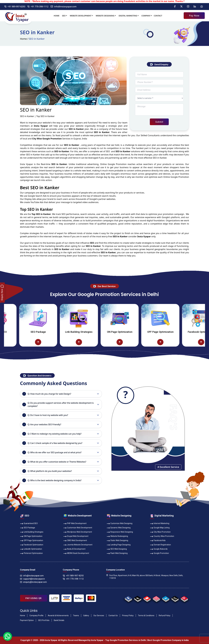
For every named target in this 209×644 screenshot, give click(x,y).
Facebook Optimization (32, 545)
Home (57, 16)
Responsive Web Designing (120, 532)
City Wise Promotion (160, 532)
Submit (159, 122)
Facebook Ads (158, 541)
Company (146, 16)
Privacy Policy (128, 616)
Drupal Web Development (76, 536)
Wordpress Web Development (78, 532)
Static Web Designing (117, 541)
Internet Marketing (160, 524)
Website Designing (105, 16)
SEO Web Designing (117, 549)
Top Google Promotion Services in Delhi (126, 640)
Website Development (81, 16)
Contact (158, 16)
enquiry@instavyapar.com (33, 582)
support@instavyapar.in (32, 579)
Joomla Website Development (78, 545)
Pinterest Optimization (31, 553)
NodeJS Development (74, 549)
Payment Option (27, 620)
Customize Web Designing (119, 524)
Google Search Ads (37, 196)
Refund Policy (165, 616)
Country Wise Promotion (162, 536)
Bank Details (59, 620)
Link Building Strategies (88, 332)
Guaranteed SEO (29, 524)
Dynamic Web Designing (119, 528)
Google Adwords (159, 549)
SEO (64, 16)
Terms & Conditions (146, 616)
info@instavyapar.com (64, 7)
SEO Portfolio (44, 620)
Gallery (86, 616)
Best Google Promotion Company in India (168, 640)
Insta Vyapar (26, 164)
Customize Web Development (78, 528)
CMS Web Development (75, 541)
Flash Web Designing (117, 553)
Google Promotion (117, 164)
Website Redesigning (117, 536)
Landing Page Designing (119, 545)
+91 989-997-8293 (15, 7)
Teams (76, 616)
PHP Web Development (75, 524)
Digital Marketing (128, 16)
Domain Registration (160, 545)
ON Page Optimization (129, 332)
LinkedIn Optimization (31, 549)
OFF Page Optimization (169, 332)
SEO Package (47, 332)
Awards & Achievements (58, 616)
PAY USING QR (34, 598)
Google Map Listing (160, 528)
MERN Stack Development (76, 553)
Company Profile (36, 616)
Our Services (99, 616)
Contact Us (113, 616)
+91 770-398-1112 (38, 7)
